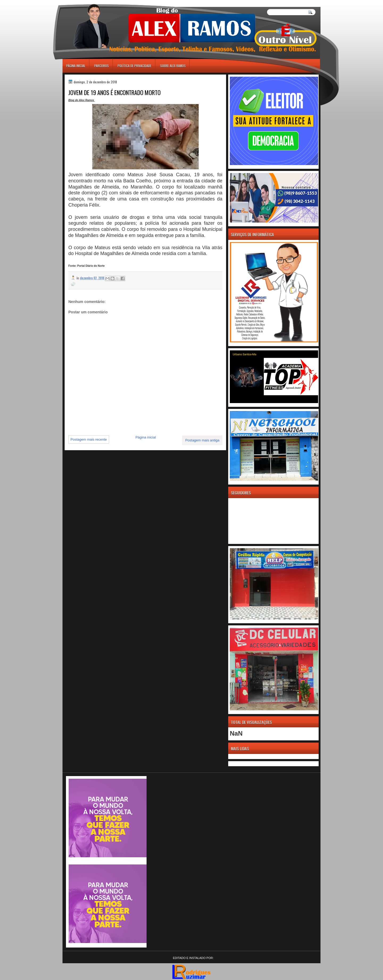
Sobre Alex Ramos (173, 66)
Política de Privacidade (134, 66)
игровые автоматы (86, 2)
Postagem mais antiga (202, 440)
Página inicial (76, 66)
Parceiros (101, 66)
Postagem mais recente (89, 439)
